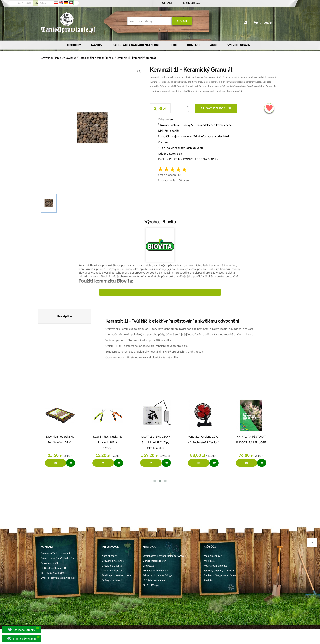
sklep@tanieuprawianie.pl (61, 578)
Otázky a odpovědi (112, 580)
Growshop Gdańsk (112, 566)
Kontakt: (167, 3)
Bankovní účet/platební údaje (220, 575)
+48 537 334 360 (191, 3)
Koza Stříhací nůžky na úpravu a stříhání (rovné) (108, 442)
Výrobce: (160, 222)
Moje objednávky (213, 556)
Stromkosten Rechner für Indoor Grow (163, 556)
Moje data (209, 561)
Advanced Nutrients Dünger (158, 575)
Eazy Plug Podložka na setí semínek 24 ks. (60, 439)
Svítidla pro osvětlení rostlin (117, 575)
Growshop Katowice (113, 561)
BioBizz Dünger (151, 585)
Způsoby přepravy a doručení (220, 570)
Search (182, 21)
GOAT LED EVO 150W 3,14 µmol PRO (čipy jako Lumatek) (156, 442)
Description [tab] (64, 316)
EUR (28, 3)
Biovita (169, 222)
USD (43, 3)
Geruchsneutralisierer (154, 561)
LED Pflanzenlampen (154, 580)
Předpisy (208, 580)
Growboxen (149, 566)
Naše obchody (110, 556)
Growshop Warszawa (113, 570)
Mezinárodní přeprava (216, 566)
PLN (36, 3)
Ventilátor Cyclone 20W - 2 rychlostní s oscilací (203, 439)
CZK (21, 3)
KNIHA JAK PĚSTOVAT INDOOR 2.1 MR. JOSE (251, 439)
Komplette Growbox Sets (156, 570)
